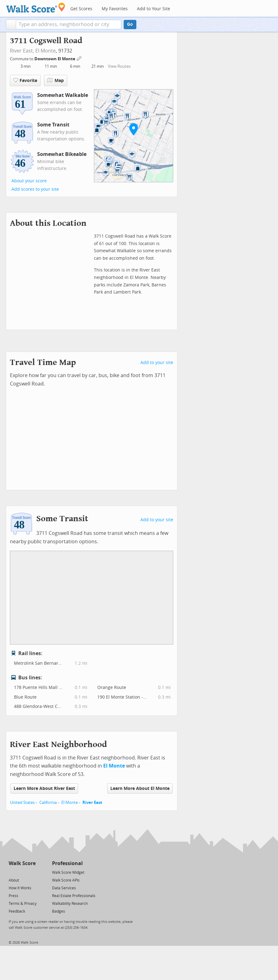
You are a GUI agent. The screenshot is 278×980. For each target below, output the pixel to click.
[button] (11, 25)
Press (13, 896)
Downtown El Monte (55, 59)
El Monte (46, 51)
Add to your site (157, 363)
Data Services (64, 888)
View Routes (119, 66)
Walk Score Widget (68, 873)
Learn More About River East (44, 789)
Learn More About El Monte (140, 789)
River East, (22, 51)
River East (92, 802)
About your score (29, 181)
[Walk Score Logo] (36, 8)
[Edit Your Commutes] (79, 58)
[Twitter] (12, 872)
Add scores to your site (35, 189)
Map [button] (56, 80)
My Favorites (115, 9)
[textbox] (69, 25)
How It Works (20, 888)
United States (22, 802)
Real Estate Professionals (74, 896)
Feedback (17, 911)
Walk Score (22, 863)
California (48, 802)
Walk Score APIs (66, 880)
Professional (67, 863)
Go (130, 24)
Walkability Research (70, 904)
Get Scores (81, 9)
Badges (59, 911)
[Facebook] (22, 872)
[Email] (31, 872)
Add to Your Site (154, 9)
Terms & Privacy (23, 904)
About (14, 880)
